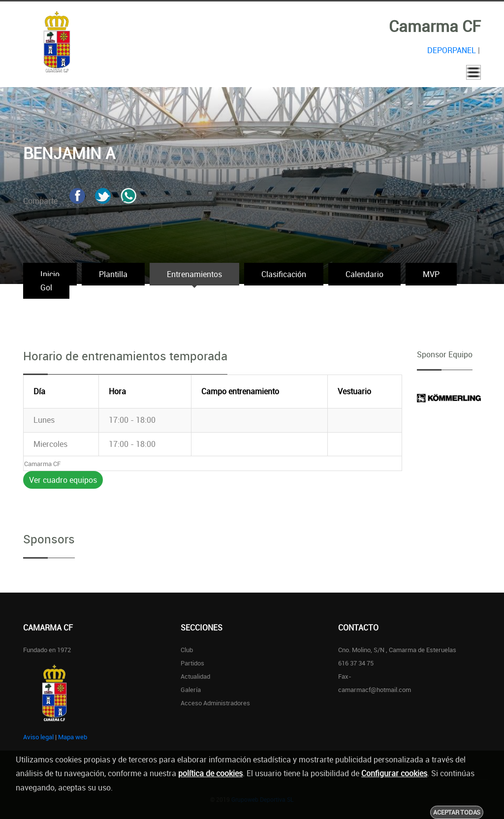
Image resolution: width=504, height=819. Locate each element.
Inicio (50, 274)
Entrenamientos (194, 274)
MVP (431, 274)
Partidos (192, 663)
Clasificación (284, 274)
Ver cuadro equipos (63, 480)
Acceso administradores (215, 703)
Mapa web (73, 737)
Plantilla (113, 274)
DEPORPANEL (452, 50)
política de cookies (210, 773)
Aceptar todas (457, 812)
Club (187, 650)
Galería (191, 690)
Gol (46, 287)
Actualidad (195, 676)
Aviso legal (38, 737)
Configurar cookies (394, 773)
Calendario (364, 274)
